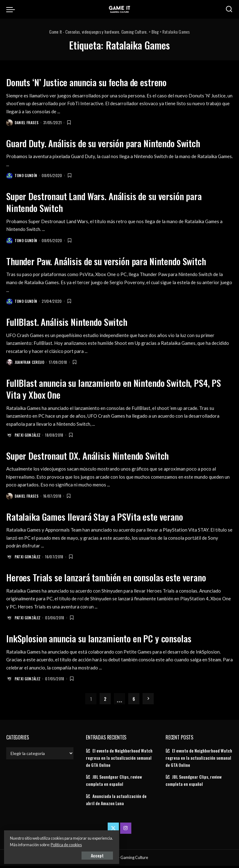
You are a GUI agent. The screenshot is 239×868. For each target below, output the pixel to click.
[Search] (229, 9)
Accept (76, 854)
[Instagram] (126, 830)
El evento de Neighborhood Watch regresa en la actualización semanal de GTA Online (119, 760)
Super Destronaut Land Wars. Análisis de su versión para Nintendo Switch (114, 202)
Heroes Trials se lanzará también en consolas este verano (115, 579)
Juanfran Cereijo (30, 363)
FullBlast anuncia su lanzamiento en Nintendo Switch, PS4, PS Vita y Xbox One (118, 389)
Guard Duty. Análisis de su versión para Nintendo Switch (113, 143)
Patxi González (28, 436)
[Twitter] (113, 830)
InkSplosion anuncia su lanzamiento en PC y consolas (108, 640)
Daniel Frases (27, 122)
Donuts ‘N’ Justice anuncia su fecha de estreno (95, 82)
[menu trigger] (12, 9)
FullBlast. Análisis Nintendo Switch (72, 322)
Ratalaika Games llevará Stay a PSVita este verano (102, 518)
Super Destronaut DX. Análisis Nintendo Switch (96, 457)
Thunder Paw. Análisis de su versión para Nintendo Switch (117, 261)
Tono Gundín (26, 176)
